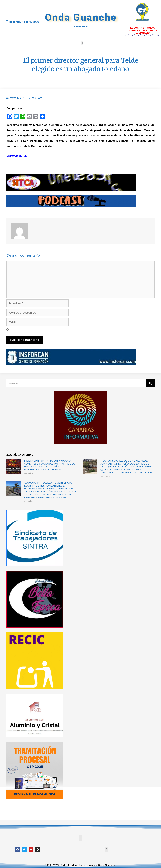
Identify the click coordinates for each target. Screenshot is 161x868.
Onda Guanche (81, 17)
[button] (82, 43)
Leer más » (29, 473)
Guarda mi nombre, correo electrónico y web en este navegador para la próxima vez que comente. (71, 329)
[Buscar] (150, 383)
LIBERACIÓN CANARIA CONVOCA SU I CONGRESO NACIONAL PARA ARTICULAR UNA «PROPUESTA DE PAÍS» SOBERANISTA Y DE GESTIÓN (50, 465)
